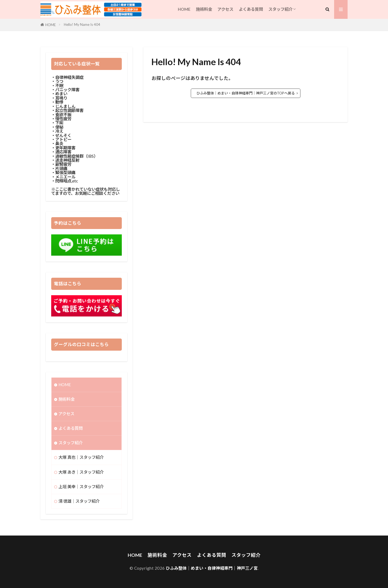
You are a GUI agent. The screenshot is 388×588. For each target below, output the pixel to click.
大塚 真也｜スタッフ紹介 (81, 457)
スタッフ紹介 (280, 9)
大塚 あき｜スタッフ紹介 (81, 472)
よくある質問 (251, 9)
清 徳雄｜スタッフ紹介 (79, 501)
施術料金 (204, 9)
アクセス (225, 9)
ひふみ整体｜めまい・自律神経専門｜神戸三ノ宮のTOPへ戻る (246, 93)
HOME (184, 9)
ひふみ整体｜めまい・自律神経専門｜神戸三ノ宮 (212, 568)
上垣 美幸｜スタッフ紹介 (81, 487)
